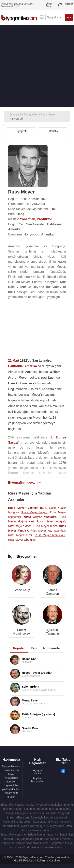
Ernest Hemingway (22, 632)
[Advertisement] (37, 66)
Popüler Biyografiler (37, 780)
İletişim (69, 4)
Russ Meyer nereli (20, 535)
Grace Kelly (22, 590)
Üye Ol (60, 5)
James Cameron (52, 592)
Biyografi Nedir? (37, 772)
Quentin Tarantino (52, 632)
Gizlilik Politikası (24, 860)
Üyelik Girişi (49, 5)
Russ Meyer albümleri (22, 540)
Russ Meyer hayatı (34, 512)
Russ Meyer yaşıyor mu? (27, 508)
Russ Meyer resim (45, 526)
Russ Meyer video (20, 526)
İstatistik (53, 131)
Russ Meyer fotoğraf (51, 521)
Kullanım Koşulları (48, 860)
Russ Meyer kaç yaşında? (48, 531)
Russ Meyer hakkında (40, 517)
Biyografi (21, 131)
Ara (69, 17)
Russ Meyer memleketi (50, 535)
